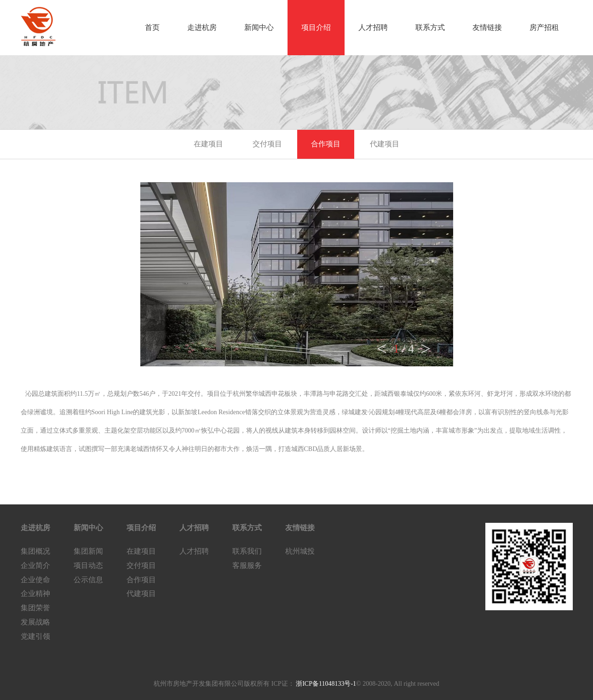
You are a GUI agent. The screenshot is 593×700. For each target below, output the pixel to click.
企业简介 (35, 565)
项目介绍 (316, 27)
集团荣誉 (35, 608)
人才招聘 (373, 27)
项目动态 (88, 565)
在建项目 (208, 144)
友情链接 (487, 27)
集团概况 (35, 551)
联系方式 (430, 27)
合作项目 (326, 144)
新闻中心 (259, 27)
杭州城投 (300, 551)
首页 (152, 27)
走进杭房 (202, 27)
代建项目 (385, 144)
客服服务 (247, 565)
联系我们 (247, 551)
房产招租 (544, 27)
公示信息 (88, 580)
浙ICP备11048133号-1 (325, 684)
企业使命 (35, 580)
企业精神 (35, 593)
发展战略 (35, 622)
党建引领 (35, 636)
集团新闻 (88, 551)
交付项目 (267, 144)
